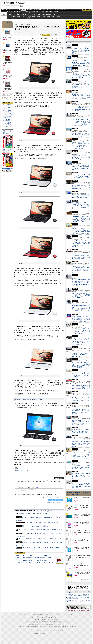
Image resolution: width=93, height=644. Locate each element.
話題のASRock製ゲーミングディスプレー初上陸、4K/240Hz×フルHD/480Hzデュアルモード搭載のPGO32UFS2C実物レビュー (81, 319)
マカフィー (9, 18)
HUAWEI (44, 15)
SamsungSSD (28, 15)
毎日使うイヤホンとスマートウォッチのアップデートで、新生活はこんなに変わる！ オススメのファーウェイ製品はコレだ (81, 331)
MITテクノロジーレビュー (59, 625)
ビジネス (13, 10)
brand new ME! (55, 619)
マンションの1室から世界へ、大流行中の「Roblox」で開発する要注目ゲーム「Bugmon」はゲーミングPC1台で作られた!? (81, 146)
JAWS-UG (36, 618)
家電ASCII (16, 11)
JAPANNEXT (19, 18)
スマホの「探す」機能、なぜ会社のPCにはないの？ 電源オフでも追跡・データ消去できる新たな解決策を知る (81, 167)
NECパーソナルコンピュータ (23, 470)
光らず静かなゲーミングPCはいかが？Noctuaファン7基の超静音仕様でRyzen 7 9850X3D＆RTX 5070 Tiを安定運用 (81, 365)
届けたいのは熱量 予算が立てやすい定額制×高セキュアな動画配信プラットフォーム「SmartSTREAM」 (81, 296)
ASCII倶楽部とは (9, 127)
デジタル (20, 3)
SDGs (47, 11)
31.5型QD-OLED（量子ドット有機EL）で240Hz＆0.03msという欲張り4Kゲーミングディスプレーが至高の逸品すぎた (81, 422)
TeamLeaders (35, 11)
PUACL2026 (55, 11)
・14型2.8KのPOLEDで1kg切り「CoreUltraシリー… (7, 119)
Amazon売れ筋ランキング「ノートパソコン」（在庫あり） (7, 25)
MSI (34, 13)
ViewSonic (49, 15)
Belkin (53, 15)
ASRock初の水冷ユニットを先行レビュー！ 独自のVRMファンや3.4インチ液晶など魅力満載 (81, 431)
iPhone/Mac (29, 10)
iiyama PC (44, 616)
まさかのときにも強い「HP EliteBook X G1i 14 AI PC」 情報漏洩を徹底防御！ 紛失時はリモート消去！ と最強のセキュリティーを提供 (81, 244)
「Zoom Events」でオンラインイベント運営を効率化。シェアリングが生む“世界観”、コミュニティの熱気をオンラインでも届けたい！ (81, 269)
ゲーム (65, 10)
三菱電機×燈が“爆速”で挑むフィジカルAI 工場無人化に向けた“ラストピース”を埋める (81, 135)
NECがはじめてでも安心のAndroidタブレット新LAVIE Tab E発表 (41, 548)
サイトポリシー (31, 630)
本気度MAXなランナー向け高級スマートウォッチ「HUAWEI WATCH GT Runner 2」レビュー (81, 456)
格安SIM (11, 11)
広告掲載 (62, 630)
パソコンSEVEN (29, 13)
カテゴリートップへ (59, 478)
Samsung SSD (28, 621)
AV (48, 10)
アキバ (51, 10)
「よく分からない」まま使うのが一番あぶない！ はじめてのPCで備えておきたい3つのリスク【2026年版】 (81, 374)
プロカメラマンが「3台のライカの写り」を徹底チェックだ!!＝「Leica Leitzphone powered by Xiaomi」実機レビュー (50, 558)
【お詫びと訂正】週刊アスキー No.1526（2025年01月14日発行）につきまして (79, 601)
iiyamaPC (19, 13)
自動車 (35, 10)
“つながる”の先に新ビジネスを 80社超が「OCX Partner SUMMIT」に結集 (81, 355)
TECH (18, 10)
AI (7, 10)
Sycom (24, 13)
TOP (21, 614)
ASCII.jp (8, 3)
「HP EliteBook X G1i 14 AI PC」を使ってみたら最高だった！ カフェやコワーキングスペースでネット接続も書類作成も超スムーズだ (81, 219)
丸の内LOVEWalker (65, 626)
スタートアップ (60, 10)
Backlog (44, 16)
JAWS (9, 16)
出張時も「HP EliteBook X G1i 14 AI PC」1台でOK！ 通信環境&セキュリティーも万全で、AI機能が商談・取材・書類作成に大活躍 (81, 231)
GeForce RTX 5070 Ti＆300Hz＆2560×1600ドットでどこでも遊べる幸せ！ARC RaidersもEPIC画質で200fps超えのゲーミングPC (81, 63)
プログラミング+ (42, 11)
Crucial (39, 15)
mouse (14, 13)
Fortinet (48, 16)
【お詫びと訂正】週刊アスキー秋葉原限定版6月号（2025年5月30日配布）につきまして (78, 598)
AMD (14, 15)
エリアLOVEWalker (27, 626)
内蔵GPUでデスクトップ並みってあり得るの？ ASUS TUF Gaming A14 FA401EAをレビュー (81, 157)
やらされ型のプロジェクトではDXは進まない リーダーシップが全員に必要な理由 (81, 86)
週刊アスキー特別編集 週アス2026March (8, 151)
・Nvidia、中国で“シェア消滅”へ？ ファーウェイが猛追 (7, 106)
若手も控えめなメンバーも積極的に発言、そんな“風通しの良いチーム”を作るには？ (81, 467)
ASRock (34, 15)
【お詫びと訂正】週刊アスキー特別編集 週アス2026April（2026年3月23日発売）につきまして (78, 595)
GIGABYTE (24, 15)
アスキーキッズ (5, 11)
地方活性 (51, 11)
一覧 (40, 35)
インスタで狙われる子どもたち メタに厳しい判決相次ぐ (33, 560)
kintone (19, 16)
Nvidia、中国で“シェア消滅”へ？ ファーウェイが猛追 (32, 555)
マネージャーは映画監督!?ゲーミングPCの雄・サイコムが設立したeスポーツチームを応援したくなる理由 (81, 412)
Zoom (58, 16)
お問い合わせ (56, 630)
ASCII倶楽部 (87, 10)
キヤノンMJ (14, 18)
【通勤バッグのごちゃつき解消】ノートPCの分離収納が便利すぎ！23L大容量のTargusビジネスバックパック (81, 108)
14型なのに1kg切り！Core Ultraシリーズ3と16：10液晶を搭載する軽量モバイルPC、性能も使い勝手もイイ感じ (81, 51)
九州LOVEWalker (57, 626)
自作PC (44, 10)
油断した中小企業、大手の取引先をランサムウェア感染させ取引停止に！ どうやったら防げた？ (81, 387)
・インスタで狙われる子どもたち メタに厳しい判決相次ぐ (7, 115)
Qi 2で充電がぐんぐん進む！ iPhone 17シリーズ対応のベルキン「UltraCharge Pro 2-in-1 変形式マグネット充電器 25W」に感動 (81, 206)
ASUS (39, 13)
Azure (24, 16)
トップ (4, 10)
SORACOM (41, 621)
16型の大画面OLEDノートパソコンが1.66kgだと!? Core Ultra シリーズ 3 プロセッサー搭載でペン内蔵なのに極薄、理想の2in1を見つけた (81, 309)
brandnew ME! (29, 18)
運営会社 (50, 630)
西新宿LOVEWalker (42, 626)
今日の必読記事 (31, 625)
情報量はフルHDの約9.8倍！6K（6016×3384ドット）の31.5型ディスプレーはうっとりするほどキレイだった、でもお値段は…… (81, 96)
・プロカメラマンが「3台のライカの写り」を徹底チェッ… (7, 110)
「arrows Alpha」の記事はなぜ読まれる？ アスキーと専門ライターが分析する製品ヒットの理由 (81, 176)
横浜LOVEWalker (35, 626)
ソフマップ (24, 18)
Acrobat (14, 16)
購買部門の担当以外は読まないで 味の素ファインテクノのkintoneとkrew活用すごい (82, 187)
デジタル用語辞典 (44, 625)
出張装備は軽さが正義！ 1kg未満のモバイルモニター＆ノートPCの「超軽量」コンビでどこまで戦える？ (81, 476)
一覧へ (89, 592)
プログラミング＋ (54, 623)
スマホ (55, 10)
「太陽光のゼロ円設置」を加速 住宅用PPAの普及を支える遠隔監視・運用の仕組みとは (81, 257)
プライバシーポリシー (41, 630)
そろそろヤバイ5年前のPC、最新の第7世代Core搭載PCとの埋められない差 (41, 530)
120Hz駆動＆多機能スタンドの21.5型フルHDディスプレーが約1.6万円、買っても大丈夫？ (81, 196)
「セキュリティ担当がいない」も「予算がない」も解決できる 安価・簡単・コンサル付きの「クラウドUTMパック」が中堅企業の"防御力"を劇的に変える (81, 122)
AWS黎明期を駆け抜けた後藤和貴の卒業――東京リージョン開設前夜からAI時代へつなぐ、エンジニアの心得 (81, 444)
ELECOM (9, 15)
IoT (9, 10)
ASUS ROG (19, 15)
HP (44, 13)
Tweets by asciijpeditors (71, 40)
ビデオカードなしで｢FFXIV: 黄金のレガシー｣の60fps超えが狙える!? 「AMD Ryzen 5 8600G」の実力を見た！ (81, 486)
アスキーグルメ (22, 11)
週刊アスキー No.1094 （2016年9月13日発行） (36, 526)
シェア (30, 34)
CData (39, 16)
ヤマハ (53, 16)
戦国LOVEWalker (73, 626)
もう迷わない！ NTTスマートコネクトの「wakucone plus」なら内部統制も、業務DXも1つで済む (81, 399)
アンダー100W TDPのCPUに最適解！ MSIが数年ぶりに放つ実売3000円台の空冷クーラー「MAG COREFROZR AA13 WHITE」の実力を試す (81, 283)
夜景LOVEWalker (50, 626)
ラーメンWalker (19, 626)
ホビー (40, 10)
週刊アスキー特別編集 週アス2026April (8, 132)
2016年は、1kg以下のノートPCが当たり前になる (33, 514)
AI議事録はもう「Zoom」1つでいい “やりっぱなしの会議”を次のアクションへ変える (81, 76)
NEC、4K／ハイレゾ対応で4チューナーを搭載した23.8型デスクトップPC (40, 539)
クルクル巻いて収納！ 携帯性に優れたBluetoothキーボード (42, 522)
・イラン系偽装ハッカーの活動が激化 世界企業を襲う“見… (7, 124)
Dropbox (34, 16)
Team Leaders (47, 623)
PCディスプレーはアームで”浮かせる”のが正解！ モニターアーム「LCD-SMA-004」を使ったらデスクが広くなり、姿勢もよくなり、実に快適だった (81, 341)
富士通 (9, 13)
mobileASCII (51, 625)
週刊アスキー (28, 11)
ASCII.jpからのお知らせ (72, 592)
